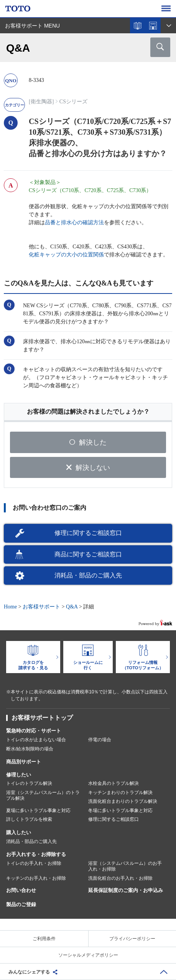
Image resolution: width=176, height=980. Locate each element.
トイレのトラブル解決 (29, 783)
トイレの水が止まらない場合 (36, 740)
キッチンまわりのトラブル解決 (120, 792)
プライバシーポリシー (132, 939)
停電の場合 (100, 740)
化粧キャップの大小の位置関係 (66, 255)
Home (10, 607)
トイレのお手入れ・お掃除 (34, 863)
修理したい (19, 775)
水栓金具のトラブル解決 (113, 783)
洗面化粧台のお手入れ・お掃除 (120, 878)
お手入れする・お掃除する (36, 854)
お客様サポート (41, 607)
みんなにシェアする (29, 972)
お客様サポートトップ (42, 718)
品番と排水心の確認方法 (74, 223)
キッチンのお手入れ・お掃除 (36, 878)
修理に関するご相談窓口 (88, 533)
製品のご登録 (21, 904)
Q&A (72, 607)
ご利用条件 (44, 939)
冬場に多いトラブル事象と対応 (120, 810)
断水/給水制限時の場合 (30, 749)
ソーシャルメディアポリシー (88, 955)
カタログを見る (138, 26)
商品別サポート (24, 762)
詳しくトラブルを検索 (29, 819)
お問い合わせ (21, 890)
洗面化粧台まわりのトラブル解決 (123, 801)
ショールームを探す (153, 26)
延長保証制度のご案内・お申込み (126, 890)
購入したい (19, 832)
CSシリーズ (73, 102)
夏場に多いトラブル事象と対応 (38, 810)
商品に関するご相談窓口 (88, 554)
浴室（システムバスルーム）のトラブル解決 (43, 796)
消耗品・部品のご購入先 (88, 575)
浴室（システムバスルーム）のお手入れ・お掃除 (125, 866)
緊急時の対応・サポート (34, 731)
